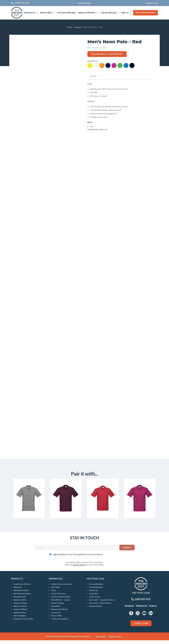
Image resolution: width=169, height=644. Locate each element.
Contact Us (151, 3)
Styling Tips (94, 594)
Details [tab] (93, 76)
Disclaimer (101, 640)
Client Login (141, 627)
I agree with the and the (78, 558)
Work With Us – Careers (61, 604)
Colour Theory (95, 600)
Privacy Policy (72, 558)
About (125, 13)
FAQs (53, 594)
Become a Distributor (60, 613)
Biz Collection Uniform (22, 597)
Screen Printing (57, 607)
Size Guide (55, 591)
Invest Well (93, 597)
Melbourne (142, 610)
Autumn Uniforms (21, 613)
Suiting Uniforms (95, 610)
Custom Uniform (66, 13)
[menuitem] (151, 3)
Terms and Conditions (94, 558)
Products (30, 13)
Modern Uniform (20, 604)
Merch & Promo (87, 13)
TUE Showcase (108, 13)
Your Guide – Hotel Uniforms (100, 607)
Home (70, 27)
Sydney (153, 610)
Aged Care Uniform (21, 594)
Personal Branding (96, 588)
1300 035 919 (141, 603)
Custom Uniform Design (61, 600)
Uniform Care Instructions (62, 588)
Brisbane (129, 610)
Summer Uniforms (21, 607)
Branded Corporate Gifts (23, 622)
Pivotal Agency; (85, 640)
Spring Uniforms (20, 616)
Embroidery (56, 610)
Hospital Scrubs (20, 600)
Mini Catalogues (20, 619)
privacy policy (79, 568)
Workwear (18, 591)
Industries (46, 13)
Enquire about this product (107, 54)
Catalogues (85, 3)
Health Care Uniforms (22, 588)
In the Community (58, 597)
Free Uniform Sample (145, 13)
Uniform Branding (96, 591)
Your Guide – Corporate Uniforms (102, 604)
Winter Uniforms (20, 610)
